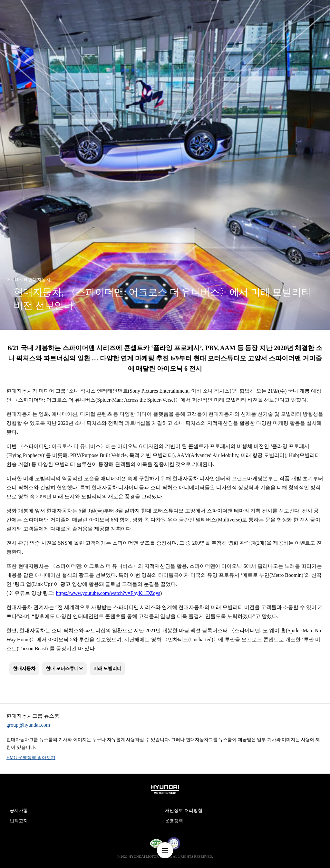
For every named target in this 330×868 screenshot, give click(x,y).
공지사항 (19, 811)
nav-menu (165, 850)
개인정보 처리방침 (184, 811)
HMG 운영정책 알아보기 (31, 758)
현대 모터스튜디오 (64, 668)
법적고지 (19, 821)
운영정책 (174, 821)
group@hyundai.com (28, 725)
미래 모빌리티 (108, 668)
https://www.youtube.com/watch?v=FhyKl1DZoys (108, 593)
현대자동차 (24, 668)
